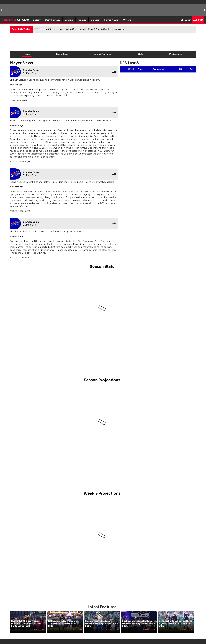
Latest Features (103, 54)
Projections (176, 54)
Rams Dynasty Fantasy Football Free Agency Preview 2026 (102, 623)
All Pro (198, 20)
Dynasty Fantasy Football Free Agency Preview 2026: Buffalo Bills (176, 623)
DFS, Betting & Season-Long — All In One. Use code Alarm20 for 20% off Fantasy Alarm (79, 29)
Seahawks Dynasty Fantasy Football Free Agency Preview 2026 (139, 623)
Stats (140, 54)
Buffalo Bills (29, 73)
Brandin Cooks (31, 70)
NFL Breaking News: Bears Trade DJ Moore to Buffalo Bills (63, 623)
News (27, 54)
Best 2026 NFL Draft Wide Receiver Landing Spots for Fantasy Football (26, 623)
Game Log (62, 54)
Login (188, 20)
